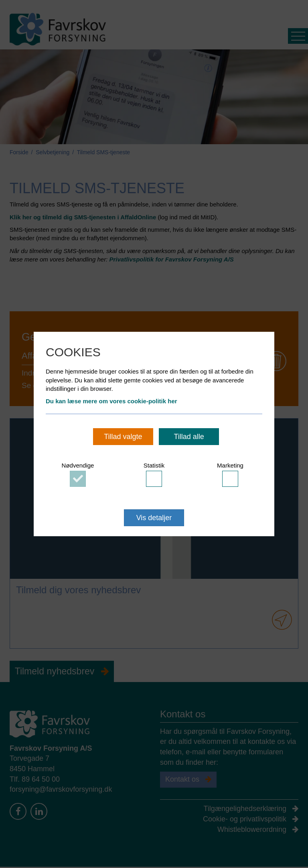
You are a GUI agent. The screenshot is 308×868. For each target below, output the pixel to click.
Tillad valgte (123, 437)
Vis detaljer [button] (154, 518)
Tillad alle (189, 437)
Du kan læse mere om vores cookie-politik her (111, 401)
